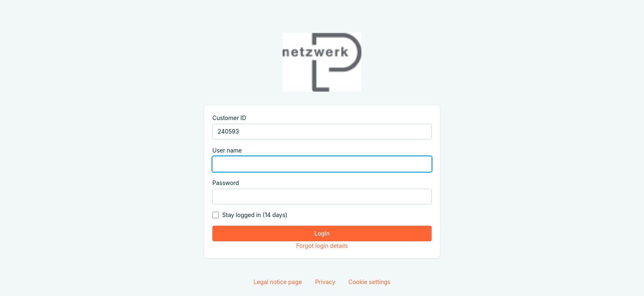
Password (226, 183)
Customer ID (229, 118)
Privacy (325, 282)
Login (322, 233)
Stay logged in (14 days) (255, 215)
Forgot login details (322, 246)
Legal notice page (278, 282)
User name (227, 150)
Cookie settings (369, 282)
